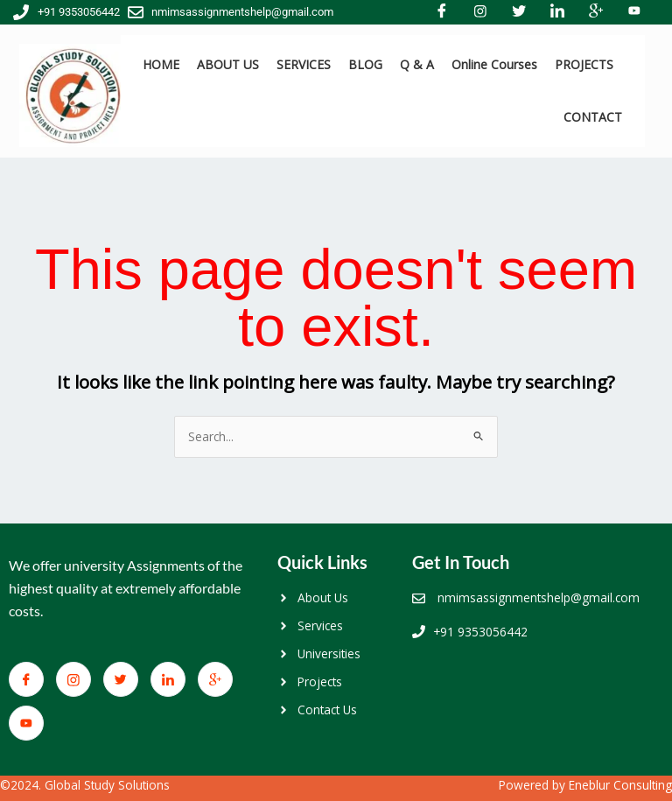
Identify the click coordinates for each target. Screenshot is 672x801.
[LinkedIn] (168, 679)
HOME (161, 64)
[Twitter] (121, 679)
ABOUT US (228, 64)
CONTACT (593, 117)
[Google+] (215, 679)
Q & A (417, 64)
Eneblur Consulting (620, 785)
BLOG (365, 64)
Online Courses (494, 64)
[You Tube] (26, 723)
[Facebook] (26, 679)
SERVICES (304, 64)
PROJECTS (584, 64)
